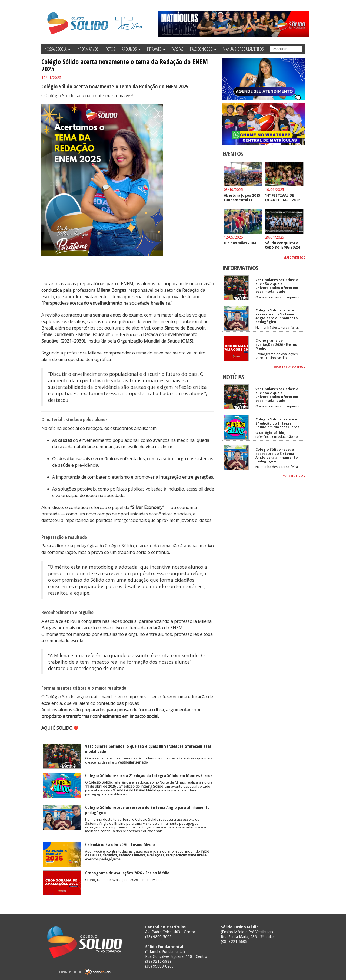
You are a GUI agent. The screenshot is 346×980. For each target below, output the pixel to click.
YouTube (281, 5)
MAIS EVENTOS (294, 258)
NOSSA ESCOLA (57, 49)
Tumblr (302, 5)
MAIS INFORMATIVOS (289, 367)
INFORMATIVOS (88, 49)
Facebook (258, 5)
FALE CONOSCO (203, 49)
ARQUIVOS (131, 49)
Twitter (268, 5)
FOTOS (110, 49)
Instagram (292, 5)
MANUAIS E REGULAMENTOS (243, 49)
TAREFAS (178, 49)
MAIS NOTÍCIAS (294, 476)
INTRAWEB (156, 49)
